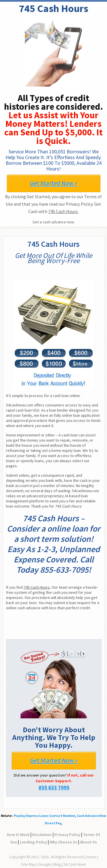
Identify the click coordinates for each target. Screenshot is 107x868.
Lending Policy (33, 842)
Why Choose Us (63, 842)
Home (91, 857)
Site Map (29, 864)
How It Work (18, 835)
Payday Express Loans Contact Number (45, 816)
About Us (88, 842)
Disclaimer (42, 835)
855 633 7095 (54, 787)
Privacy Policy (67, 835)
